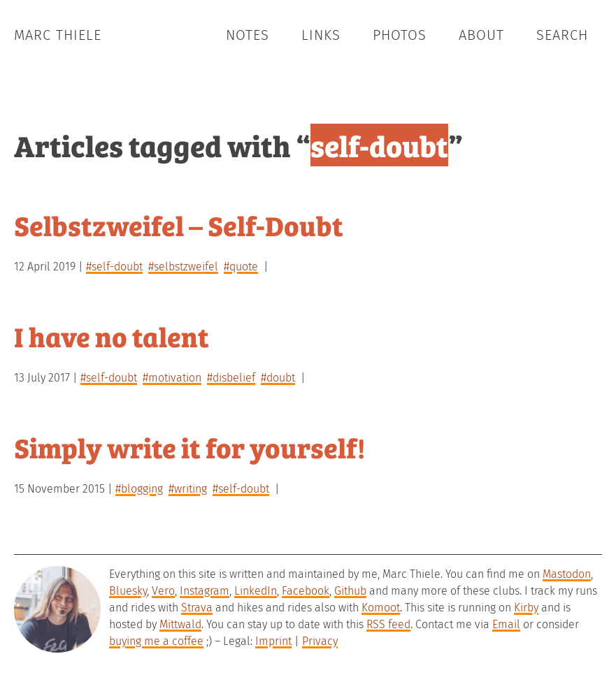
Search (562, 35)
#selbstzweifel (183, 267)
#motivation (172, 378)
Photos (400, 35)
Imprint (273, 641)
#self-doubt (114, 267)
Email (506, 624)
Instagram (205, 591)
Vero (163, 591)
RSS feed (388, 624)
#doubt (278, 378)
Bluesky (128, 591)
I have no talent (112, 336)
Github (350, 591)
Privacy (320, 641)
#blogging (139, 489)
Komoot (381, 608)
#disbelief (231, 378)
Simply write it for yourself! (189, 447)
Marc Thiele (58, 35)
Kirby (526, 608)
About (481, 35)
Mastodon (567, 574)
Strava (197, 608)
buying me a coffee (156, 641)
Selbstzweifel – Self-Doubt (179, 225)
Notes (248, 35)
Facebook (306, 591)
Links (321, 35)
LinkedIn (256, 591)
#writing (188, 489)
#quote (241, 267)
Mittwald (180, 624)
